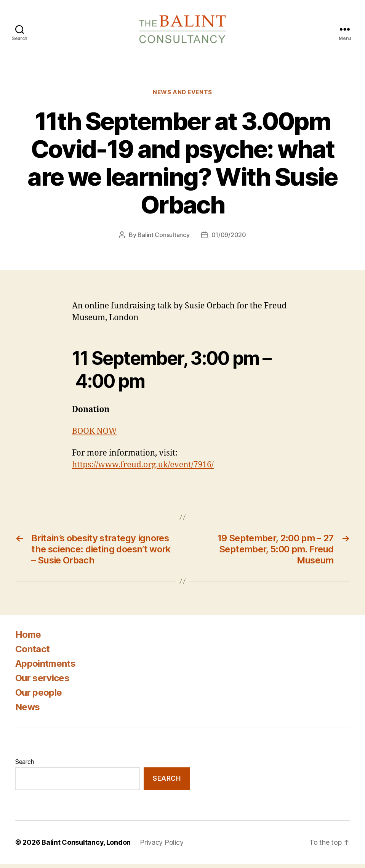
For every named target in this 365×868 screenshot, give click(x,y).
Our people (38, 697)
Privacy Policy (162, 846)
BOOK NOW (94, 436)
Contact (32, 654)
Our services (42, 683)
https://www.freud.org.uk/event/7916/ (143, 469)
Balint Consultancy (163, 239)
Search (25, 766)
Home (28, 639)
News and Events (182, 96)
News (27, 712)
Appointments (45, 668)
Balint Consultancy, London (86, 846)
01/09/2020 (229, 239)
